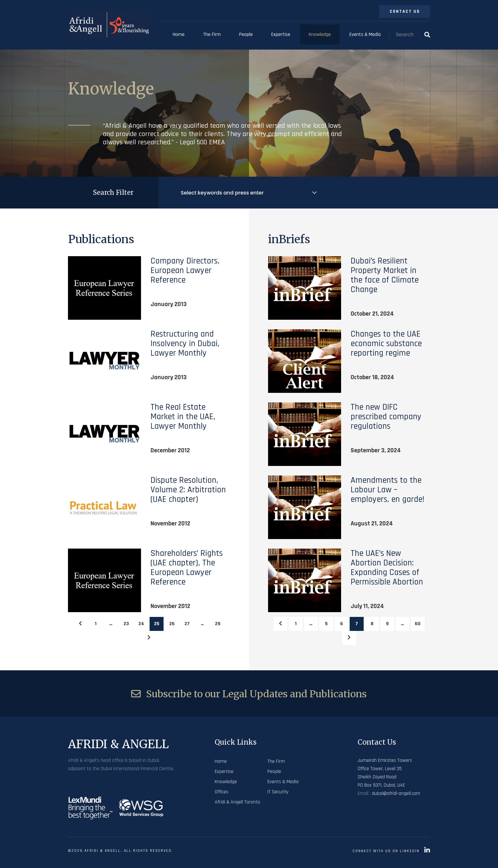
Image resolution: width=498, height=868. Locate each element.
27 (187, 624)
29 (218, 624)
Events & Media (365, 34)
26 (172, 624)
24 (141, 624)
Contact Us (405, 11)
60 (418, 624)
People (246, 34)
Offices (222, 792)
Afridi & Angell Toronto (237, 802)
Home (179, 34)
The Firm (212, 34)
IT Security (278, 792)
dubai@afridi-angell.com (396, 793)
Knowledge (320, 34)
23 (126, 624)
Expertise (281, 34)
